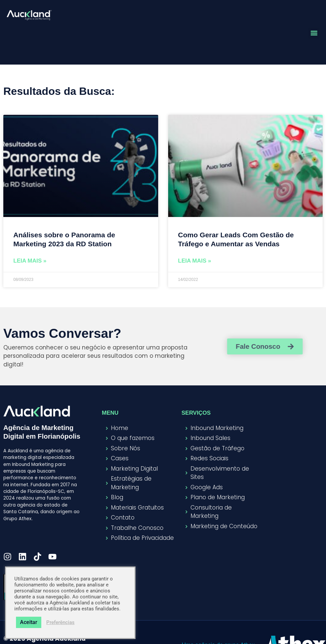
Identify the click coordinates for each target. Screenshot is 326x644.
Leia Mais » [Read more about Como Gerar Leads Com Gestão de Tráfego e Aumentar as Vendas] (195, 261)
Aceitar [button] (29, 622)
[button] (314, 33)
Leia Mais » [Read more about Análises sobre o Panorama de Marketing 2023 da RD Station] (30, 261)
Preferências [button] (60, 622)
